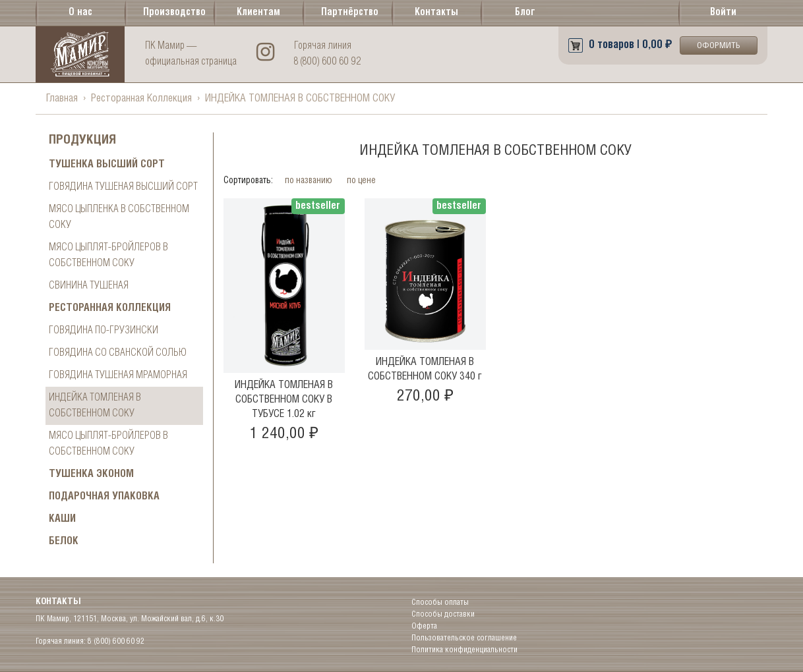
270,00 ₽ (425, 396)
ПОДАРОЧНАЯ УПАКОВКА (104, 496)
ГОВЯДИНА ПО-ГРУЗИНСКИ (104, 330)
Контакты (436, 13)
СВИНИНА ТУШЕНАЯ (89, 286)
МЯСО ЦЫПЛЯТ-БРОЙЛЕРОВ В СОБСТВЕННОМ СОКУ (108, 255)
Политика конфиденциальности (464, 650)
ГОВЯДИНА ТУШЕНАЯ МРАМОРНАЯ (118, 375)
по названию (310, 181)
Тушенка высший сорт (107, 164)
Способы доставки (443, 614)
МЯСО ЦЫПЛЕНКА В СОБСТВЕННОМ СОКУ (119, 217)
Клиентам (258, 13)
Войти (723, 13)
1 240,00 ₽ (284, 434)
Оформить (719, 46)
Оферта (424, 626)
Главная (62, 98)
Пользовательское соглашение (464, 638)
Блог (525, 13)
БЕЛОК (64, 541)
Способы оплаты (440, 602)
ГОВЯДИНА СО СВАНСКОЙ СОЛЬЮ (118, 353)
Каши (62, 519)
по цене (362, 181)
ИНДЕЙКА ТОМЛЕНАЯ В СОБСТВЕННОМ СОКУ (95, 406)
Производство (172, 13)
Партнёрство (350, 13)
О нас (80, 13)
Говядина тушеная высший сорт (123, 187)
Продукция (82, 140)
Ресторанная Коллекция (141, 98)
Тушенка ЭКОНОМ (91, 474)
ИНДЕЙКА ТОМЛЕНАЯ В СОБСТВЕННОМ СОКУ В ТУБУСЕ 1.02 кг (284, 400)
